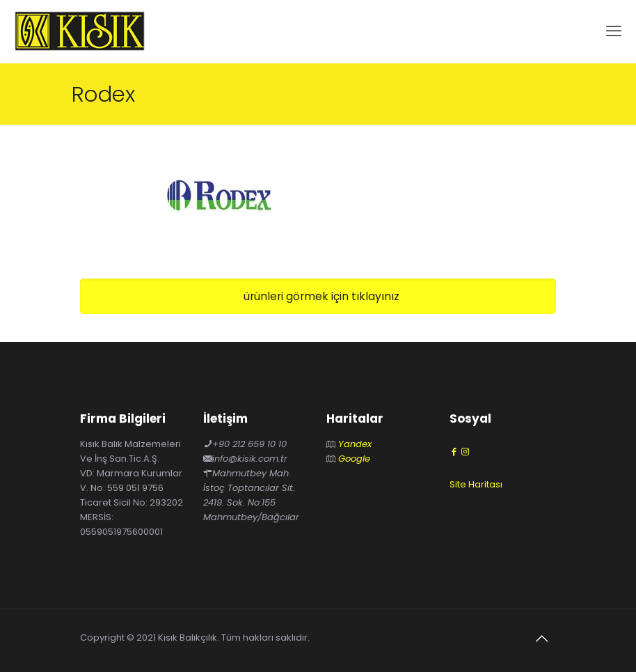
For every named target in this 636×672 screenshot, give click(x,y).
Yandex (355, 444)
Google (354, 459)
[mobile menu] (614, 31)
